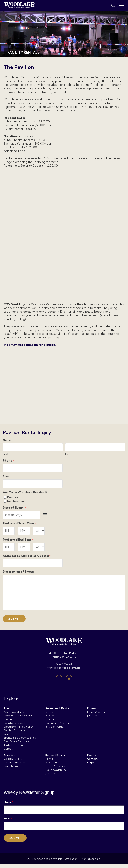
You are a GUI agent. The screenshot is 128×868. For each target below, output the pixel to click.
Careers (9, 749)
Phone (8, 461)
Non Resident (16, 501)
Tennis (49, 759)
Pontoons (51, 716)
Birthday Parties (55, 727)
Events (92, 755)
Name (8, 802)
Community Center (57, 723)
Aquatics (9, 755)
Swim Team (11, 766)
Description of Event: (18, 572)
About (8, 708)
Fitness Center (96, 712)
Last (68, 454)
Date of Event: (14, 508)
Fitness (92, 708)
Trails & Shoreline (14, 745)
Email (7, 476)
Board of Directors (15, 723)
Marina (49, 712)
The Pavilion (53, 719)
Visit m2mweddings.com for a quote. (30, 345)
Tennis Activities (55, 766)
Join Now (92, 716)
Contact (92, 759)
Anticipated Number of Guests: (27, 556)
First (6, 454)
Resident (13, 497)
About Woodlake (14, 712)
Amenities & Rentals (58, 708)
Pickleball (51, 762)
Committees (11, 734)
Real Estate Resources (17, 741)
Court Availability (56, 770)
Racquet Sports (55, 755)
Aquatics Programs (15, 762)
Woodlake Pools (13, 759)
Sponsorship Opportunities (20, 738)
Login (91, 762)
